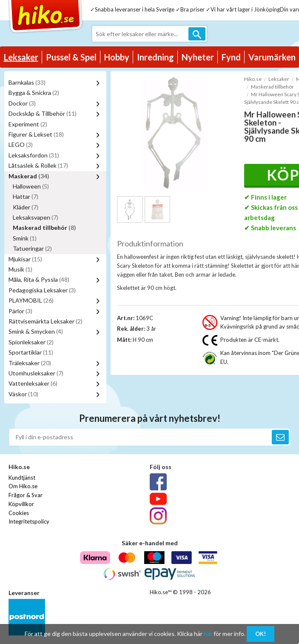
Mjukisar (25, 259)
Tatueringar (32, 248)
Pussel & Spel (71, 57)
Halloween (31, 186)
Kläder (26, 207)
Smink (25, 238)
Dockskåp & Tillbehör (43, 113)
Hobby (117, 57)
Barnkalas (27, 82)
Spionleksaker (31, 342)
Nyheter (198, 57)
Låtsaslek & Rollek (38, 165)
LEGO (21, 145)
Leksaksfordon (34, 155)
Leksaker (21, 57)
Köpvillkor (21, 504)
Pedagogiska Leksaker (42, 290)
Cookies (19, 513)
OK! (261, 634)
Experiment (28, 124)
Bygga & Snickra (34, 93)
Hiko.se (253, 79)
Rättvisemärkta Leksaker (46, 321)
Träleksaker (30, 363)
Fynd (231, 57)
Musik (20, 269)
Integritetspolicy (29, 521)
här (208, 634)
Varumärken (272, 57)
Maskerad (29, 176)
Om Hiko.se (23, 486)
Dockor (22, 103)
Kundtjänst (22, 478)
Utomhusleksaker (36, 373)
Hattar (26, 196)
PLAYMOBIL (31, 300)
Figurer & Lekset (36, 134)
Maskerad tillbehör (44, 228)
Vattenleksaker (33, 383)
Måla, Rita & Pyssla (39, 279)
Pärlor (20, 311)
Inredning (155, 57)
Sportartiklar (31, 352)
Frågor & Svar (26, 495)
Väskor (23, 394)
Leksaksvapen (36, 217)
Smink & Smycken (36, 331)
